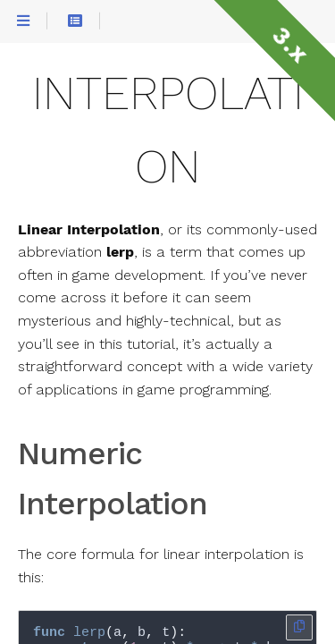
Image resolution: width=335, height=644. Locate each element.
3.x (290, 45)
